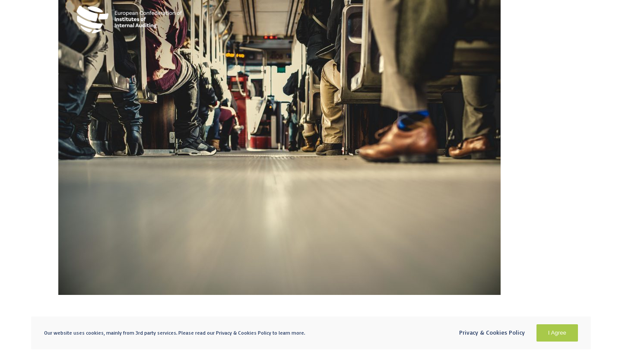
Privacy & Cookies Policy (492, 332)
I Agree (557, 333)
